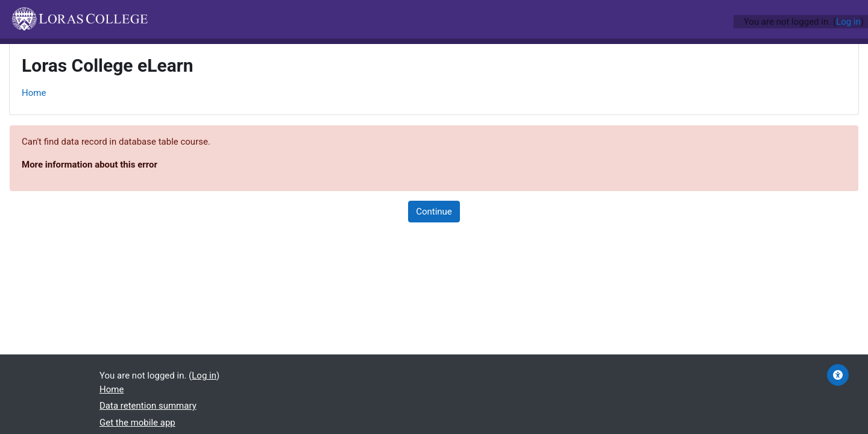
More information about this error (90, 165)
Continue (434, 212)
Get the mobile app (137, 423)
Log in (848, 22)
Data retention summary (148, 406)
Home (34, 93)
